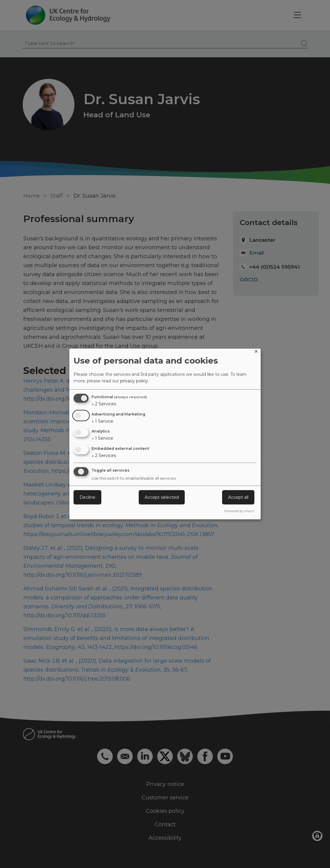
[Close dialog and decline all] (256, 352)
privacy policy (134, 381)
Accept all (238, 497)
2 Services (104, 404)
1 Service (102, 421)
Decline (87, 497)
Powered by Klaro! (239, 511)
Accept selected (162, 497)
